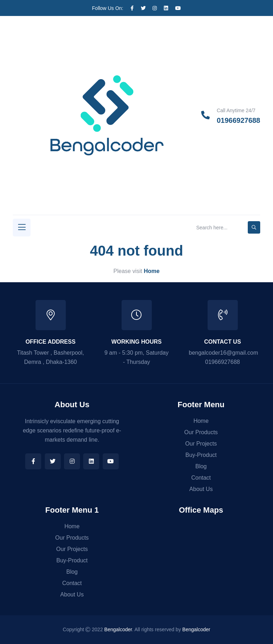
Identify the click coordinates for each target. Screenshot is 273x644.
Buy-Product (201, 455)
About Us (201, 489)
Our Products (201, 432)
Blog (201, 466)
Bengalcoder (118, 629)
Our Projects (201, 444)
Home (201, 421)
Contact (201, 478)
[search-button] (254, 227)
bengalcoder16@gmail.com (223, 353)
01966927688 (239, 120)
